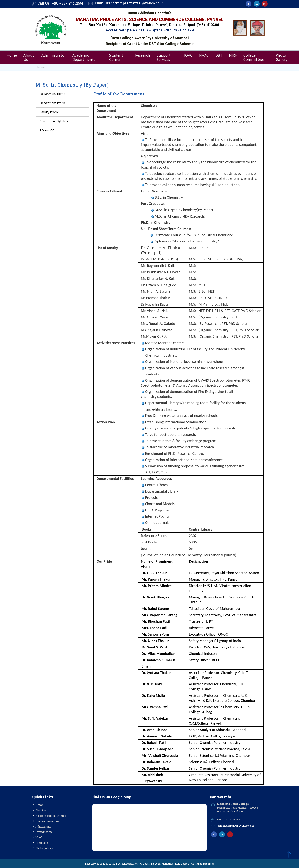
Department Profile (53, 103)
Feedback (42, 843)
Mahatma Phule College (175, 864)
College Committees (254, 57)
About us (41, 810)
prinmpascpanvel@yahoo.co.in (138, 3)
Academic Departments (84, 57)
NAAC (204, 55)
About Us (29, 57)
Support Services (164, 57)
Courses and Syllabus (54, 121)
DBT (219, 55)
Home (12, 55)
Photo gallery (44, 848)
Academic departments (51, 816)
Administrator (54, 55)
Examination (44, 832)
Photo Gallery (282, 57)
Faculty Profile (49, 112)
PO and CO (47, 130)
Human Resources (47, 821)
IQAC (188, 55)
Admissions (43, 826)
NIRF (233, 55)
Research (143, 55)
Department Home (52, 94)
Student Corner (116, 57)
